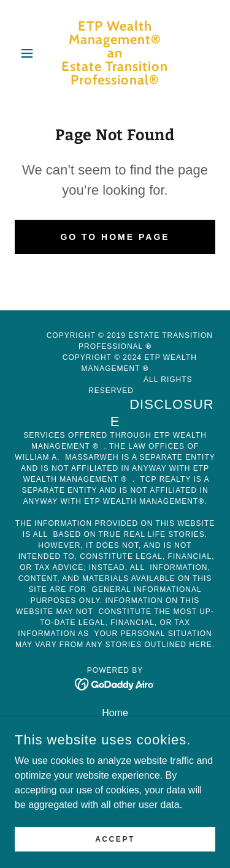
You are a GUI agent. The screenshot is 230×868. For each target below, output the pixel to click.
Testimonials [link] (115, 761)
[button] (30, 53)
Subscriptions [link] (115, 745)
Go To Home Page (115, 237)
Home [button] (115, 713)
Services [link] (115, 729)
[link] (115, 53)
